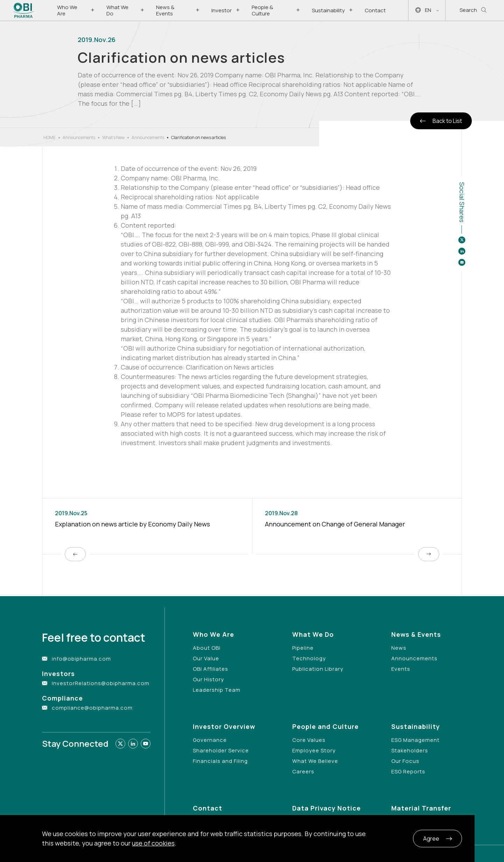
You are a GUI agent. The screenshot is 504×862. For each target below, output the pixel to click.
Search (473, 10)
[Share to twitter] (462, 240)
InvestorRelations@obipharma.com (101, 683)
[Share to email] (462, 262)
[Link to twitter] (120, 744)
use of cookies (153, 843)
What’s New (113, 137)
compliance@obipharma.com (92, 708)
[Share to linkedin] (462, 251)
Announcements (79, 137)
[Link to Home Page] (24, 10)
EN (427, 10)
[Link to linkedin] (133, 744)
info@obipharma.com (81, 659)
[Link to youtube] (146, 744)
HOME (50, 137)
